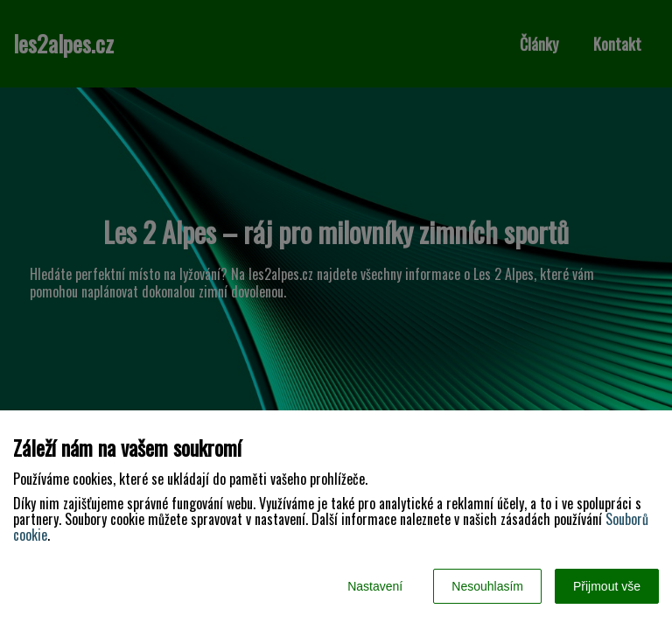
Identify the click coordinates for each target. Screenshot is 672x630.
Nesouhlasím (487, 586)
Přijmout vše (607, 586)
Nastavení (375, 586)
